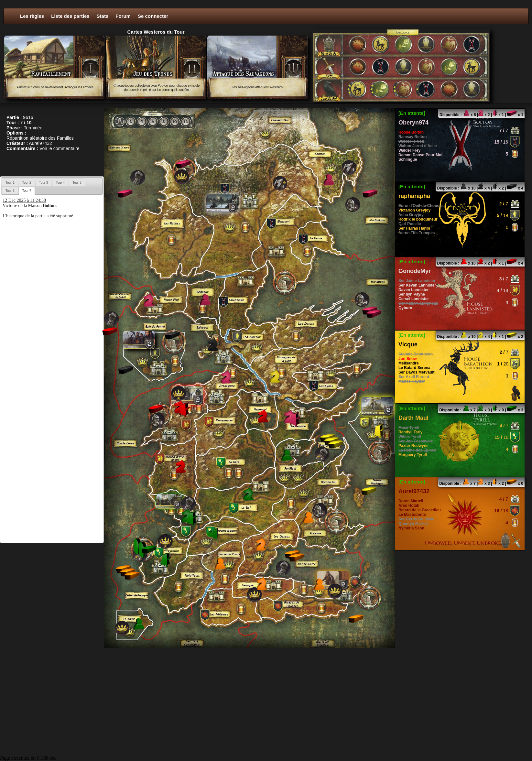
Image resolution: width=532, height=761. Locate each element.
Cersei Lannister (414, 299)
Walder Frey (409, 150)
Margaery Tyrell (413, 455)
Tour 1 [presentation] (10, 183)
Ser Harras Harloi (414, 228)
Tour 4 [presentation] (60, 183)
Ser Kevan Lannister (417, 285)
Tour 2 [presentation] (27, 183)
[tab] (10, 182)
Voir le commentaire (60, 148)
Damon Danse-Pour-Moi (420, 155)
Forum (123, 16)
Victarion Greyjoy (414, 210)
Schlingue (408, 159)
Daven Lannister (413, 290)
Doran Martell (411, 501)
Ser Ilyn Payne (412, 294)
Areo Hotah (409, 506)
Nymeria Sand (411, 528)
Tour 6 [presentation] (10, 191)
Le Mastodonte (412, 515)
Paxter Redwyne (413, 446)
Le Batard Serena (414, 368)
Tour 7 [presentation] (27, 191)
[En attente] (412, 113)
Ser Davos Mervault (416, 372)
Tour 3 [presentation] (44, 183)
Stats (103, 16)
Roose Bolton (411, 132)
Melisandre (409, 363)
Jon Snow (408, 359)
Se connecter (153, 16)
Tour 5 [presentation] (77, 183)
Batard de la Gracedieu (420, 510)
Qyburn (405, 308)
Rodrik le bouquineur (418, 219)
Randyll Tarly (410, 432)
